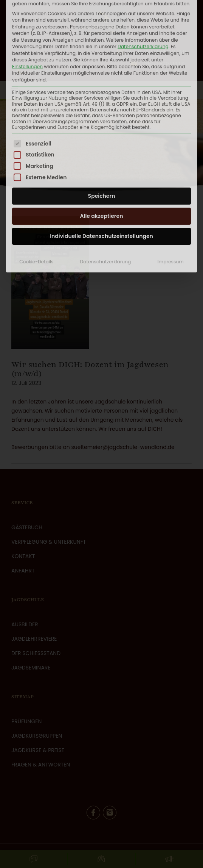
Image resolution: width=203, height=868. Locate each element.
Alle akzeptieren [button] (102, 146)
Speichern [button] (102, 126)
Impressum (171, 192)
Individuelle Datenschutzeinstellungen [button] (101, 166)
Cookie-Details (36, 192)
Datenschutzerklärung (106, 192)
